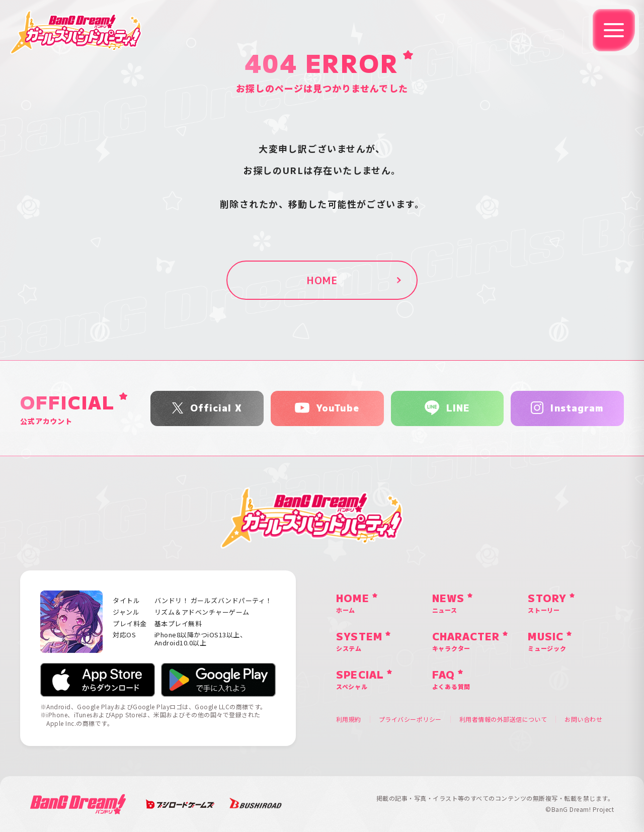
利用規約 (349, 719)
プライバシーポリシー (410, 719)
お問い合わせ (583, 719)
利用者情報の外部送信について (503, 719)
